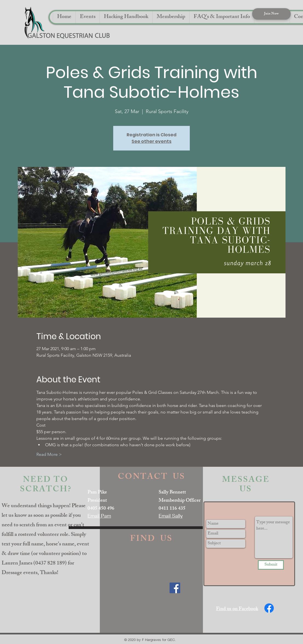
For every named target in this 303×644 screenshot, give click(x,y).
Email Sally (171, 516)
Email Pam (99, 516)
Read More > (49, 454)
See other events (151, 141)
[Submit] (271, 565)
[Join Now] (271, 14)
